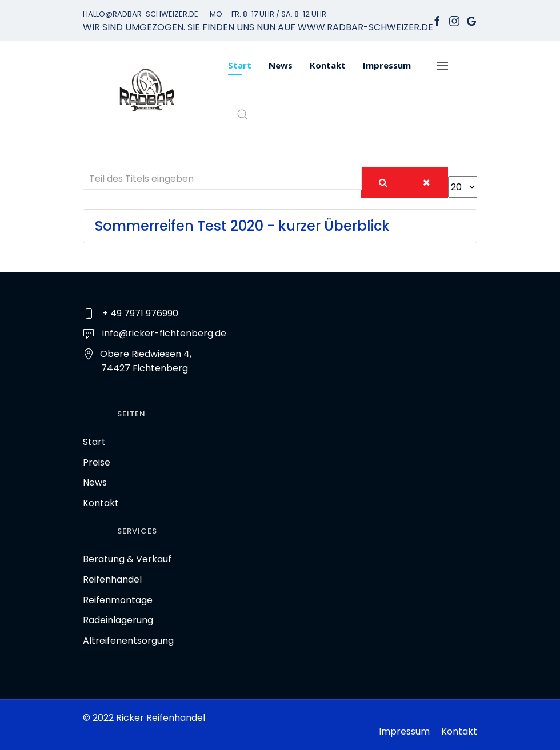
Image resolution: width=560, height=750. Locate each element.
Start (240, 65)
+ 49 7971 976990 (140, 313)
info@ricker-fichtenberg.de (164, 333)
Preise (97, 462)
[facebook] (437, 21)
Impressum (387, 65)
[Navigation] (442, 65)
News (281, 65)
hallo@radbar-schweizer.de (141, 14)
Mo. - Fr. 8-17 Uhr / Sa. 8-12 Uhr (268, 14)
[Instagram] (454, 21)
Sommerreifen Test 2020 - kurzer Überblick (242, 226)
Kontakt (328, 65)
